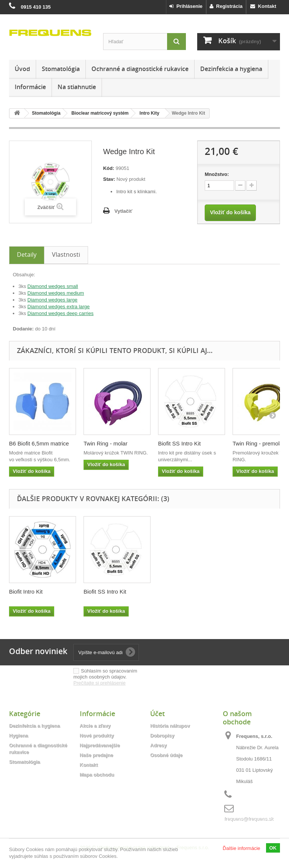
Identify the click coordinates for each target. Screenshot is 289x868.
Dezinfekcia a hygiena (231, 69)
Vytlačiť (123, 211)
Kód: (109, 168)
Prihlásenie (186, 6)
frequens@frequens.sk (249, 819)
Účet (157, 713)
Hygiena (19, 735)
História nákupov (170, 726)
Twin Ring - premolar (259, 443)
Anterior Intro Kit (29, 592)
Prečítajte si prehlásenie (100, 683)
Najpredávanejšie (100, 745)
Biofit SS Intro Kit (179, 443)
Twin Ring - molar (106, 443)
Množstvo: (217, 174)
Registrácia (226, 6)
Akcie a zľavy (95, 726)
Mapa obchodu (97, 775)
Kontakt (263, 6)
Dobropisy (162, 735)
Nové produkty (97, 735)
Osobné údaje (166, 755)
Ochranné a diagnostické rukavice (140, 69)
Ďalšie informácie (242, 848)
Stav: (109, 179)
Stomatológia (61, 69)
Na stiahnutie (77, 87)
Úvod (22, 69)
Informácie (30, 87)
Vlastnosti (66, 254)
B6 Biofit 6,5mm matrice (39, 443)
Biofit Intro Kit (100, 592)
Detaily (27, 254)
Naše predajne (97, 755)
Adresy (158, 745)
